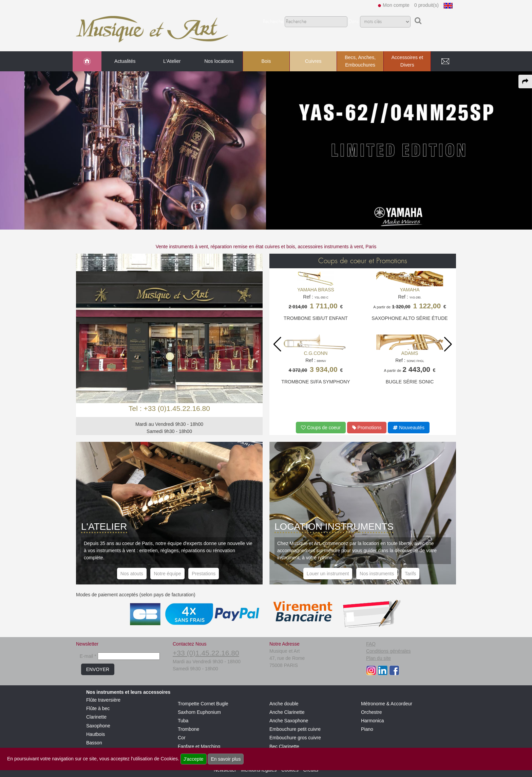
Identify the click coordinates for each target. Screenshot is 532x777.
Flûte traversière (103, 700)
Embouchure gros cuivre (295, 738)
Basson (94, 743)
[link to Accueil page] (87, 61)
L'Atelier (172, 61)
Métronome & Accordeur (387, 704)
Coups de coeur (321, 428)
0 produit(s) (426, 5)
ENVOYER (98, 669)
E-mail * (88, 656)
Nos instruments (377, 574)
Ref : (316, 300)
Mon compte (396, 5)
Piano (367, 729)
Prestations (204, 574)
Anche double (284, 704)
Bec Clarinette (284, 746)
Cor (182, 738)
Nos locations (219, 61)
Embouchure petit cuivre (295, 729)
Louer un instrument (328, 574)
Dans (354, 22)
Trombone (188, 729)
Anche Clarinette (287, 712)
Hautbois (96, 734)
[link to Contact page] (445, 61)
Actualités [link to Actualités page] (125, 61)
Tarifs (410, 574)
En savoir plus (226, 759)
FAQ (371, 644)
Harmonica (373, 721)
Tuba (183, 721)
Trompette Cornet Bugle (203, 704)
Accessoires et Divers (407, 61)
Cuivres (313, 61)
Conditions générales (388, 651)
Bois (266, 61)
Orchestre (371, 712)
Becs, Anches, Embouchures (360, 61)
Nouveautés (409, 428)
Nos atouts (132, 574)
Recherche (273, 22)
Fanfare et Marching (199, 746)
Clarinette (96, 717)
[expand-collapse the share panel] (525, 82)
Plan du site (378, 658)
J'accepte (194, 759)
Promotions (367, 428)
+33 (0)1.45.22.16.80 (206, 653)
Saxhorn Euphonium (199, 712)
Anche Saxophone (289, 721)
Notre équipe (167, 574)
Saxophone (98, 726)
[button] (448, 344)
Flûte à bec (98, 708)
